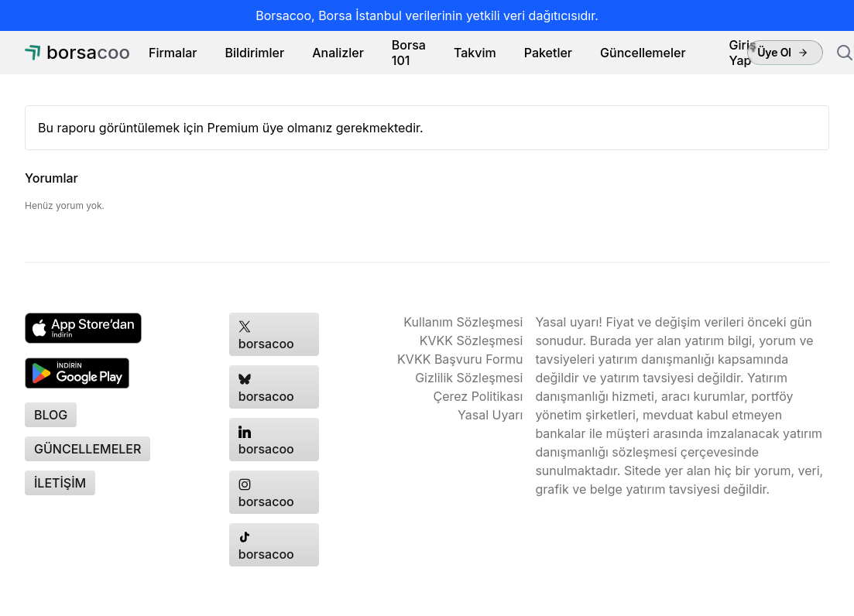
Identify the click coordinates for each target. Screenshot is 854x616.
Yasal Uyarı (490, 415)
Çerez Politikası (478, 396)
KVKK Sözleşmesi (472, 341)
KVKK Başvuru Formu (460, 359)
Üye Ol (783, 52)
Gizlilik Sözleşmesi (469, 378)
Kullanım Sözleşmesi (463, 322)
